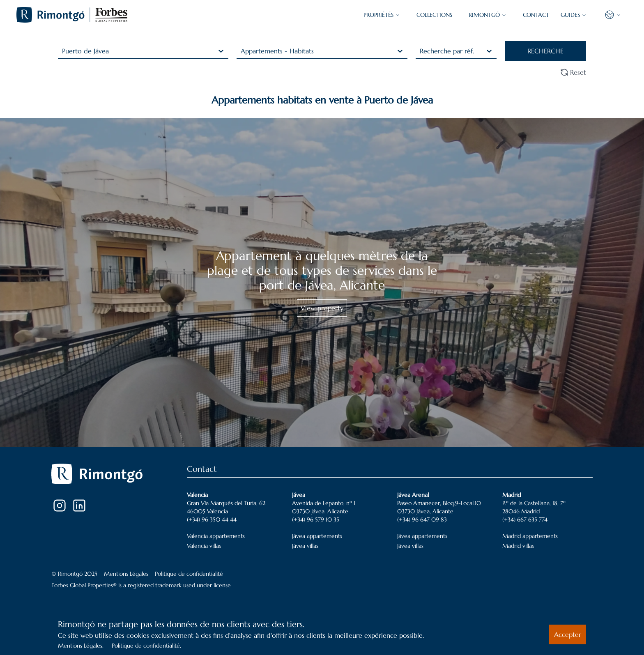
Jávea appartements (317, 536)
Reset (573, 72)
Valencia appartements (216, 536)
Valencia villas (204, 546)
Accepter (568, 634)
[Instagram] (60, 506)
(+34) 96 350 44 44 (212, 519)
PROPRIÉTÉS (382, 15)
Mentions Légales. (81, 646)
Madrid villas (518, 546)
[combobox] (63, 51)
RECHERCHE (545, 51)
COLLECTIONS (434, 15)
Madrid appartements (530, 536)
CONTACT (536, 15)
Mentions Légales (126, 574)
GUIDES (574, 15)
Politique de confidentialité (189, 574)
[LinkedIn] (79, 506)
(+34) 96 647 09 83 (422, 519)
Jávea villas (305, 546)
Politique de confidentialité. (146, 646)
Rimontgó (488, 15)
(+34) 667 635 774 (525, 519)
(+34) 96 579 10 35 (316, 519)
